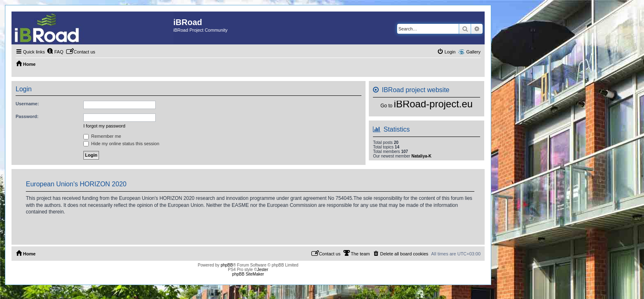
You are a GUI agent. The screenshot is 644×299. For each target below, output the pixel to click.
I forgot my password (104, 126)
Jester (263, 270)
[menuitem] (55, 52)
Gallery (473, 52)
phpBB (227, 265)
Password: (27, 116)
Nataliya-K (422, 156)
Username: (27, 104)
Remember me (102, 136)
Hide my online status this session (121, 144)
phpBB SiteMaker (248, 274)
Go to (386, 106)
